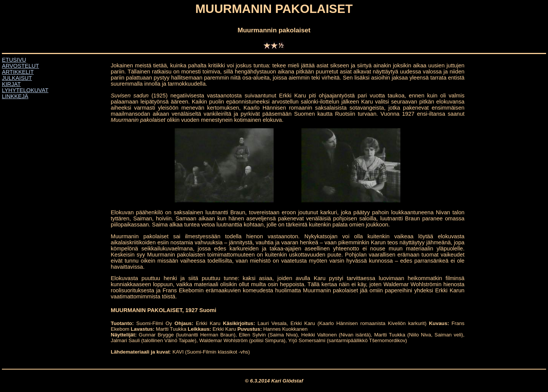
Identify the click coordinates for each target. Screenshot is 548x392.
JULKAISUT (17, 78)
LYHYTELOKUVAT (25, 90)
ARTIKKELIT (18, 72)
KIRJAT (11, 84)
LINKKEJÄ (15, 96)
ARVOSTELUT (20, 66)
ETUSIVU (14, 60)
